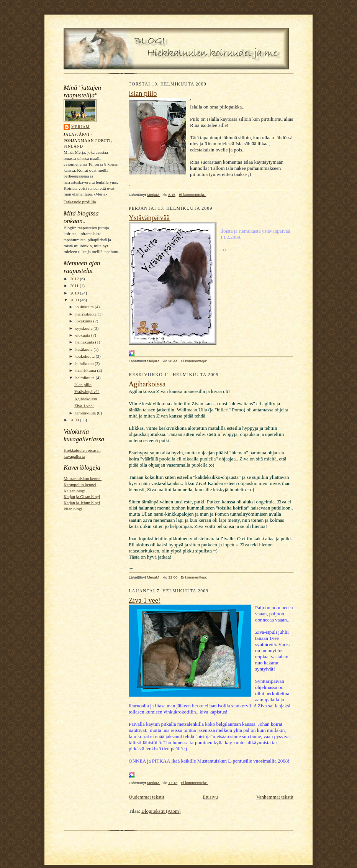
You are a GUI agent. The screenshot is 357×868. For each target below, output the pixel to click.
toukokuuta (86, 356)
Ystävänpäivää (87, 391)
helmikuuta (86, 378)
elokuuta (83, 335)
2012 (75, 279)
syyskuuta (84, 328)
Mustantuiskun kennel (83, 478)
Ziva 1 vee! (84, 406)
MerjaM (80, 127)
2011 (75, 286)
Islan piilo (83, 385)
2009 (75, 300)
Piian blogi (73, 509)
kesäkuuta (84, 349)
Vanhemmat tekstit (275, 797)
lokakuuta (84, 321)
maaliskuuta (86, 370)
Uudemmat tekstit (147, 797)
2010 (75, 293)
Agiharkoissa (86, 399)
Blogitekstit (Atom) (161, 811)
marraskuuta (87, 314)
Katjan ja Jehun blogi (82, 503)
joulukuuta (85, 307)
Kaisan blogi (75, 491)
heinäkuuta (85, 342)
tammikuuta (86, 413)
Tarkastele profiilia (80, 202)
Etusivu (210, 797)
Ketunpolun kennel (80, 485)
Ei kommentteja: (193, 195)
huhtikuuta (85, 363)
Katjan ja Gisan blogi (82, 496)
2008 (75, 420)
